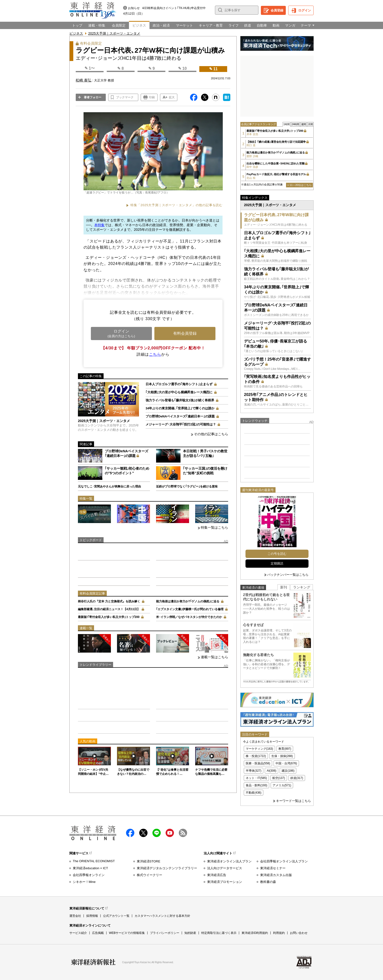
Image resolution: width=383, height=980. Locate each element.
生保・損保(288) (282, 756)
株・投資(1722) (256, 756)
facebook (130, 833)
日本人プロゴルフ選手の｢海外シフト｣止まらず (179, 384)
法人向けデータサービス (225, 868)
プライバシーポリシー (165, 933)
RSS (183, 833)
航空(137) (279, 778)
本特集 (99, 225)
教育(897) (285, 749)
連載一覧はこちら (214, 657)
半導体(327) (254, 771)
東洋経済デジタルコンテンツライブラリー (167, 868)
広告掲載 (98, 933)
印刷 (152, 97)
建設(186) (288, 771)
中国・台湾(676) (286, 763)
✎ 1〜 (90, 68)
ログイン (305, 10)
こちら (155, 354)
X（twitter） (143, 833)
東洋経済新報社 (93, 962)
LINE (157, 833)
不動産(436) (254, 793)
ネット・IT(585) (256, 778)
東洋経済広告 (217, 875)
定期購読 (277, 563)
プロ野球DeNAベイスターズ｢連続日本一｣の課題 (180, 416)
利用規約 (279, 933)
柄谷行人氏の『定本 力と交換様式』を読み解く (109, 601)
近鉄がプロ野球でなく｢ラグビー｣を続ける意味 (187, 486)
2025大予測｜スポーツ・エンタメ (114, 33)
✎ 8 (120, 68)
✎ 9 (151, 68)
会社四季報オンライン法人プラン (284, 861)
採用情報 (92, 916)
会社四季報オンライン (89, 875)
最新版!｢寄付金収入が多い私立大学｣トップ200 (109, 617)
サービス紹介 (78, 933)
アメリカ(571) (282, 785)
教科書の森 (268, 882)
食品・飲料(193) (256, 785)
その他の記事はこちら (211, 434)
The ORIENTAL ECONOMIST (94, 861)
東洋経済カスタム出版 (276, 875)
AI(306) (271, 771)
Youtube (170, 833)
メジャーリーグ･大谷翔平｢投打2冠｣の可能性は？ (181, 424)
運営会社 (75, 916)
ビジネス (76, 33)
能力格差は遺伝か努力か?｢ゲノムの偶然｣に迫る (188, 601)
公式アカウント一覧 (116, 916)
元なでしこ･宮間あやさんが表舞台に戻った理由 (109, 486)
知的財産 (190, 933)
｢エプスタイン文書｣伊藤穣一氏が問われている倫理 (190, 609)
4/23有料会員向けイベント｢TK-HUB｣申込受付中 (174, 8)
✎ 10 (182, 68)
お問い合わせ (299, 933)
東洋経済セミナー (273, 868)
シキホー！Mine (84, 882)
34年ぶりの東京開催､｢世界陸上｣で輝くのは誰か (180, 408)
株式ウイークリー (149, 875)
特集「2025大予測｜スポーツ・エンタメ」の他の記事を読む (176, 205)
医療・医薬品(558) (258, 763)
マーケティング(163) (259, 749)
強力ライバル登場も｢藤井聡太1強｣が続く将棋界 (180, 400)
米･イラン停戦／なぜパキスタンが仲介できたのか (189, 617)
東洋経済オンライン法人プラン (229, 861)
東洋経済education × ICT (90, 868)
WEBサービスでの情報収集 (127, 933)
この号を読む (277, 554)
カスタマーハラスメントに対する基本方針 (162, 916)
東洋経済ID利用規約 (255, 933)
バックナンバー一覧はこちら (288, 575)
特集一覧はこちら (214, 527)
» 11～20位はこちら (299, 185)
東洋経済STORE (149, 861)
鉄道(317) (297, 778)
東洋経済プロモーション (225, 882)
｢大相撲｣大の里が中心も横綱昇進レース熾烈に (179, 392)
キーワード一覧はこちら (293, 801)
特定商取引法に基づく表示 (219, 933)
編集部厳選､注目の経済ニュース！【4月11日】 (109, 609)
